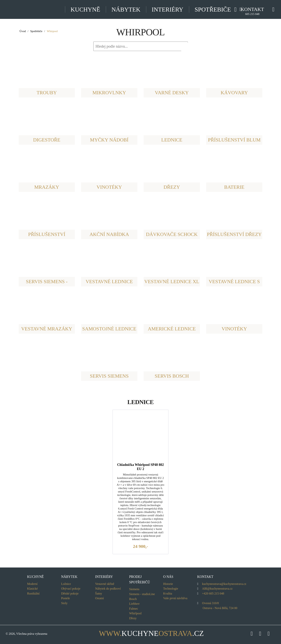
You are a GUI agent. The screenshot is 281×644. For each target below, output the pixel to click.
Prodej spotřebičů (140, 579)
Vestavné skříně (105, 584)
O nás (168, 577)
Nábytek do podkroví (108, 589)
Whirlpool (135, 613)
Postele (66, 598)
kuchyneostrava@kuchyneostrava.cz (224, 584)
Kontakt (252, 11)
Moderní (32, 584)
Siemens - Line (142, 594)
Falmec (134, 609)
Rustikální (33, 593)
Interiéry (168, 9)
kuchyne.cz (141, 633)
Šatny (99, 593)
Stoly (64, 603)
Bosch (133, 599)
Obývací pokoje (71, 589)
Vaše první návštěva (175, 598)
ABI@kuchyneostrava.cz (217, 589)
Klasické (33, 589)
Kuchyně (85, 9)
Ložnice (66, 584)
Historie (168, 584)
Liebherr (134, 604)
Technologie (171, 589)
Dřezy (133, 618)
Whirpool (52, 31)
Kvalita (168, 593)
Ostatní (100, 598)
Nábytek (126, 9)
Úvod (23, 31)
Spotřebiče (36, 31)
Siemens (134, 589)
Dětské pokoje (70, 593)
